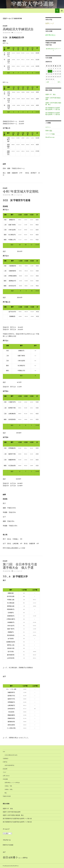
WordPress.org (50, 137)
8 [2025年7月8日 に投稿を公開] (49, 71)
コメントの (50, 134)
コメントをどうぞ (18, 33)
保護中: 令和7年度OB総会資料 (12, 812)
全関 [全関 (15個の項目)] (10, 857)
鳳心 (6, 793)
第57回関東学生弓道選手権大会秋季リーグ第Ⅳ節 (53, 114)
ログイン (48, 127)
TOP (4, 752)
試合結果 (5, 26)
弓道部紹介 (6, 758)
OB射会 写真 (8, 786)
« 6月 (47, 82)
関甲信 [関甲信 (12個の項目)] (25, 858)
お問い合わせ (6, 776)
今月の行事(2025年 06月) (11, 755)
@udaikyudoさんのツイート (53, 49)
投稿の (49, 131)
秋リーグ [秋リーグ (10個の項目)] (21, 858)
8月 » (59, 82)
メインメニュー (62, 11)
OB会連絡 (5, 779)
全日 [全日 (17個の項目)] (5, 857)
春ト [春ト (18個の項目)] (16, 857)
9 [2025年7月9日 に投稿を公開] (51, 71)
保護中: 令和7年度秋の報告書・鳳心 (13, 815)
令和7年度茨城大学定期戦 (21, 191)
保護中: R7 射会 (50, 94)
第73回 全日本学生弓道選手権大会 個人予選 (20, 566)
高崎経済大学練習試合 (18, 29)
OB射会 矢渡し (9, 789)
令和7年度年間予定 (9, 765)
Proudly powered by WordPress (11, 866)
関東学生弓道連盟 (8, 845)
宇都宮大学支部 (7, 796)
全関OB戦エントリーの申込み (12, 783)
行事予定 (5, 762)
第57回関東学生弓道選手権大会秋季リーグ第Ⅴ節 (53, 109)
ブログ (4, 772)
